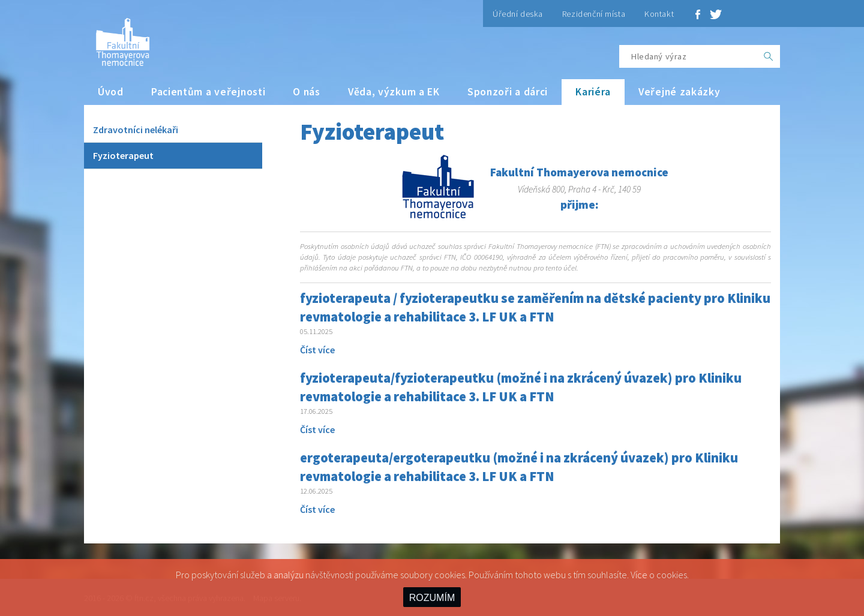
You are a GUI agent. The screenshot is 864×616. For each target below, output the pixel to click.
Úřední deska (518, 14)
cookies (672, 575)
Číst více (317, 350)
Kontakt (659, 14)
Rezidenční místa (594, 14)
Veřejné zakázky (679, 92)
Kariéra (593, 92)
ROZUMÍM (432, 598)
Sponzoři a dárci (508, 92)
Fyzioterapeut (123, 155)
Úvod (111, 92)
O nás (307, 92)
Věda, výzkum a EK (394, 92)
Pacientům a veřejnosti (208, 92)
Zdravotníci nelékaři (136, 130)
